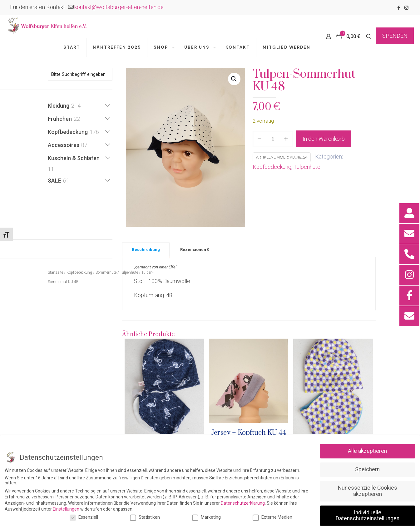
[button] (234, 79)
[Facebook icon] (399, 8)
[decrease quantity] (260, 139)
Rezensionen (195, 250)
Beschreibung (146, 250)
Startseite (55, 272)
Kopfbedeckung (272, 167)
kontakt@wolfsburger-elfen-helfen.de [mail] (119, 7)
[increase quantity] (286, 139)
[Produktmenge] (273, 139)
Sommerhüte (106, 272)
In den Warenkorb (324, 139)
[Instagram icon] (406, 8)
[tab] (146, 248)
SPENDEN (395, 36)
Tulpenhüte (307, 167)
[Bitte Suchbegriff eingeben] (80, 74)
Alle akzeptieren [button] (367, 514)
